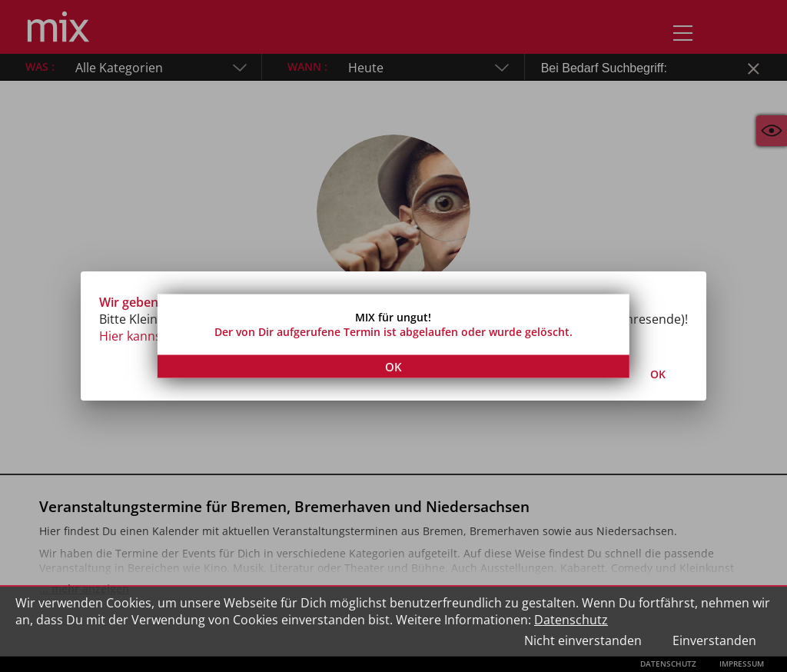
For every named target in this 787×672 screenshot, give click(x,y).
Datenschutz (571, 620)
